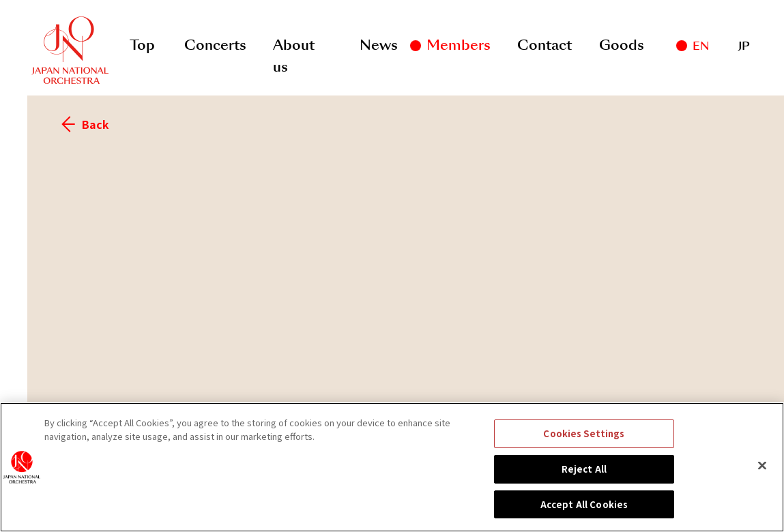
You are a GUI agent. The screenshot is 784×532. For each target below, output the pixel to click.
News (379, 45)
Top (142, 45)
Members (459, 45)
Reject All (584, 476)
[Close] (762, 473)
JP (744, 46)
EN (701, 46)
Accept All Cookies (584, 512)
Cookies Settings (584, 442)
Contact (545, 45)
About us (294, 48)
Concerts (215, 45)
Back (85, 124)
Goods (622, 45)
